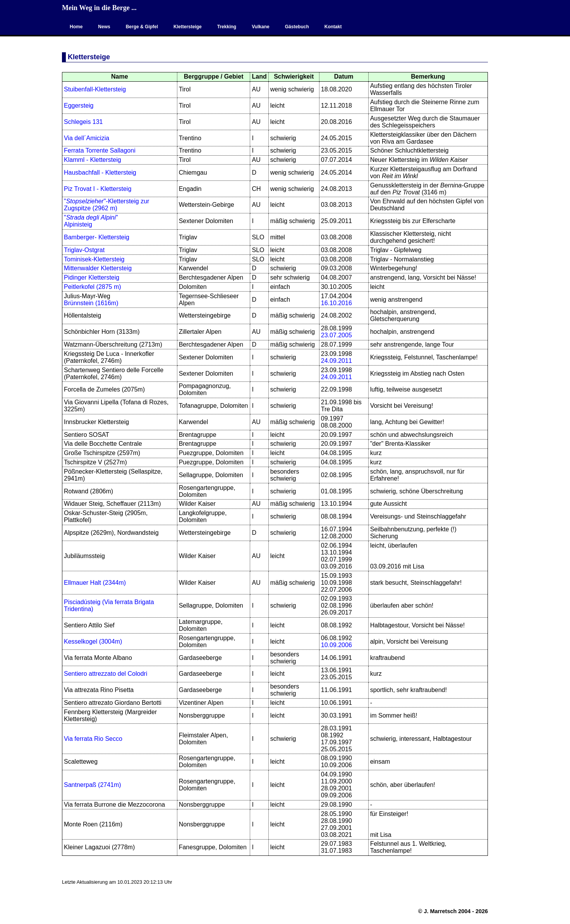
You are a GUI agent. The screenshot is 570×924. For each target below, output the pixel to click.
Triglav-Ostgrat (84, 250)
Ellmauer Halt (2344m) (95, 583)
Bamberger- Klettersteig (97, 237)
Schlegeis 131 (83, 122)
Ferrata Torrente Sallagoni (100, 150)
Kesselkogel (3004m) (93, 641)
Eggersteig (79, 106)
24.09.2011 (337, 361)
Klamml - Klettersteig (93, 160)
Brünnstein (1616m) (91, 303)
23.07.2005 (337, 335)
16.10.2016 (337, 303)
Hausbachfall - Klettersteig (100, 173)
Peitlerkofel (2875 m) (93, 287)
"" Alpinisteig (91, 221)
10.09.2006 (337, 645)
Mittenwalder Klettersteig (98, 268)
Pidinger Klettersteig (92, 277)
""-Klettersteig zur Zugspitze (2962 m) (106, 205)
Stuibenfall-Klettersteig (95, 89)
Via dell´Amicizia (87, 138)
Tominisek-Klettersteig (94, 259)
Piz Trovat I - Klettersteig (98, 189)
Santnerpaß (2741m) (93, 785)
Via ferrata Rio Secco (93, 739)
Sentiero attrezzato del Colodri (106, 674)
